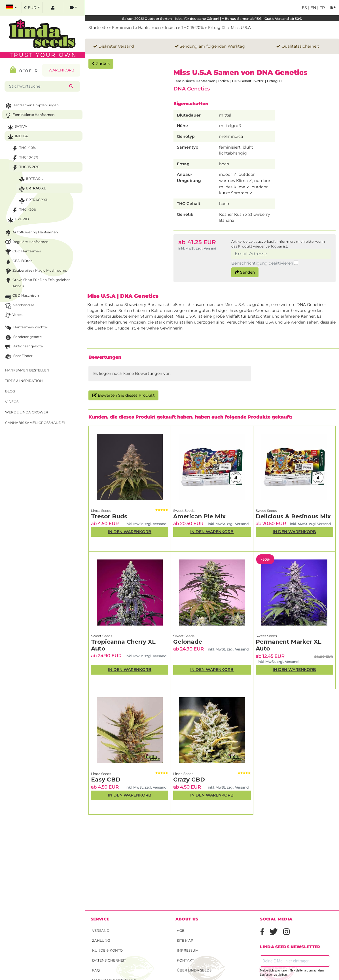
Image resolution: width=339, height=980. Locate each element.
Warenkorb (61, 70)
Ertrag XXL (33, 201)
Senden (245, 272)
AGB (181, 931)
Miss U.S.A (241, 28)
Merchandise (19, 306)
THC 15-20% (192, 28)
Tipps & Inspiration (24, 381)
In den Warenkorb (130, 532)
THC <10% (23, 148)
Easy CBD (106, 780)
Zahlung (101, 940)
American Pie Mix (199, 516)
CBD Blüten (18, 262)
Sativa (17, 127)
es (304, 8)
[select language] (11, 8)
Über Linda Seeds (194, 970)
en (313, 8)
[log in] (53, 8)
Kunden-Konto (107, 950)
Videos (12, 402)
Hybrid (18, 220)
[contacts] (73, 8)
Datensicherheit (109, 960)
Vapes (13, 315)
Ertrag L (30, 179)
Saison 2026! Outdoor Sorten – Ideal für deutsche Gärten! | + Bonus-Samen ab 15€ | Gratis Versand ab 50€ (212, 19)
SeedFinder (18, 357)
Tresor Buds (109, 516)
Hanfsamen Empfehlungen (31, 106)
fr (322, 8)
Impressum (188, 950)
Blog (10, 391)
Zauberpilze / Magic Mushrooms (35, 271)
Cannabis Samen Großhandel (35, 423)
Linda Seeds (101, 511)
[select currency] (32, 8)
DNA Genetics (192, 89)
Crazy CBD (189, 780)
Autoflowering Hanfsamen (31, 233)
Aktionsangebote (23, 347)
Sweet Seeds (184, 511)
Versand (101, 931)
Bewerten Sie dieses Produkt (123, 395)
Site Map (185, 940)
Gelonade (188, 642)
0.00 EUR (24, 70)
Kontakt (186, 960)
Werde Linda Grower (27, 412)
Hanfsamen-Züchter (26, 328)
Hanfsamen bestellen (27, 370)
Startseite (98, 28)
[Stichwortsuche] (38, 86)
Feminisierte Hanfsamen (136, 28)
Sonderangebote (23, 338)
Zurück (101, 64)
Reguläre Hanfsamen (26, 243)
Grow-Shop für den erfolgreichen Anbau (37, 282)
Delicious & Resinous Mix (293, 516)
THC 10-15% (25, 158)
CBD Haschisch (21, 296)
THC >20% (24, 210)
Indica (171, 28)
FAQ (96, 970)
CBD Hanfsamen (23, 252)
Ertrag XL (217, 28)
